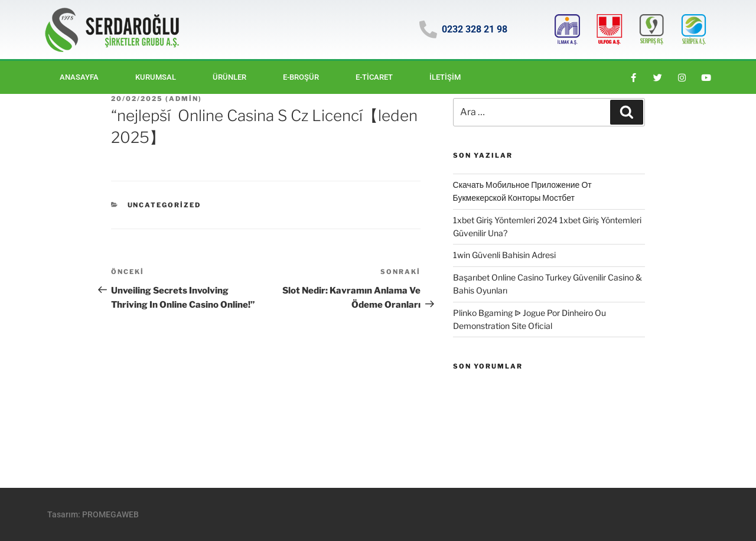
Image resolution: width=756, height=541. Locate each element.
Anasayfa (79, 77)
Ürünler (229, 77)
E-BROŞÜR (301, 77)
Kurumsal (156, 77)
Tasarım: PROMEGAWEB (93, 514)
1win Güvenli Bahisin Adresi (504, 255)
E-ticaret (374, 77)
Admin (184, 99)
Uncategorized (164, 205)
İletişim (445, 77)
